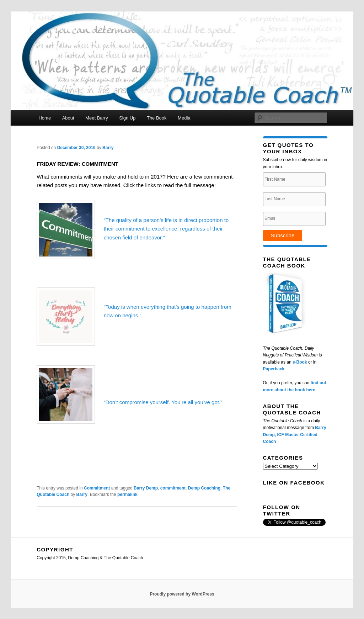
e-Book (300, 362)
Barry (108, 148)
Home (45, 118)
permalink (127, 494)
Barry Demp (146, 488)
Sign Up (127, 118)
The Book (157, 118)
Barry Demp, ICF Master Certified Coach (295, 435)
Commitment (97, 488)
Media (184, 118)
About (68, 118)
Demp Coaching (204, 488)
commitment (173, 488)
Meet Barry (97, 118)
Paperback (274, 369)
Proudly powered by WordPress (182, 594)
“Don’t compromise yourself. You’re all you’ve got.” (163, 402)
